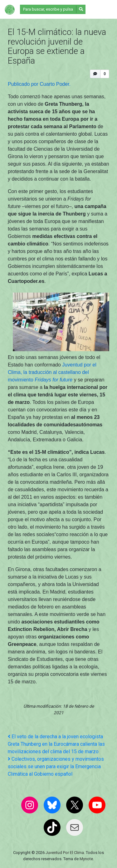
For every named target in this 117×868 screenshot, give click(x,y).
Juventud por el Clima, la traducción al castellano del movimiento (52, 372)
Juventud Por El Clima (65, 853)
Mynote (86, 859)
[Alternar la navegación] (100, 9)
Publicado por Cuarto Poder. (40, 84)
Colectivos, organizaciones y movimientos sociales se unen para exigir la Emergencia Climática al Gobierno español (56, 766)
